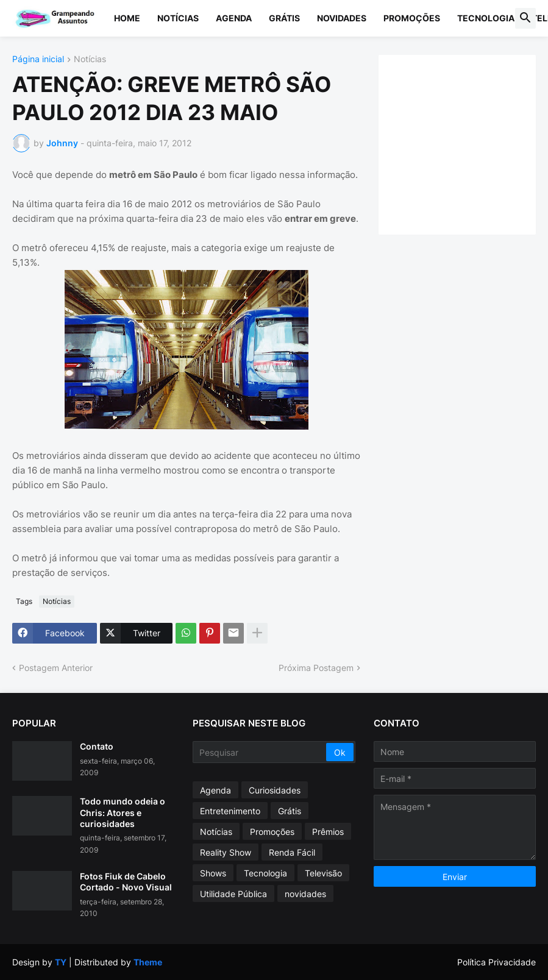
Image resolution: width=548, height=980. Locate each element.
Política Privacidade (496, 962)
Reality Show (226, 852)
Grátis (284, 18)
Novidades (342, 18)
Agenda (234, 18)
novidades (305, 894)
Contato (97, 746)
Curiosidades (275, 790)
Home (127, 18)
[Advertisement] (469, 143)
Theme (148, 962)
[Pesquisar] (260, 752)
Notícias (178, 18)
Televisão (323, 873)
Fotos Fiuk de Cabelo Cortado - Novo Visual (126, 882)
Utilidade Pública (233, 894)
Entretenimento (230, 811)
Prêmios (328, 832)
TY (61, 962)
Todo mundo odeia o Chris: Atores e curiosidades (123, 812)
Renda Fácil (292, 852)
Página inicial (38, 59)
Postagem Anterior (56, 668)
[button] (525, 18)
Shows (213, 873)
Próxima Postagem (316, 668)
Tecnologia (486, 18)
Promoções (412, 18)
